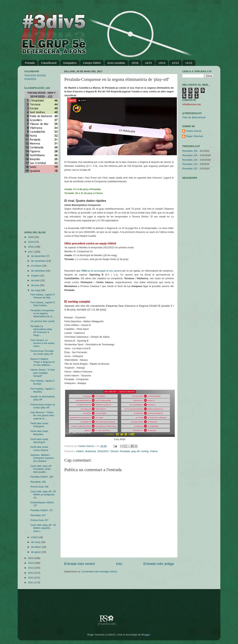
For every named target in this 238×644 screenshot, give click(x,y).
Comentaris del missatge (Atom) (99, 572)
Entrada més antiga (159, 564)
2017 (31, 252)
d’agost (35, 276)
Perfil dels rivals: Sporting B (40, 441)
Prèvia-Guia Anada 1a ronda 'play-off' (43, 406)
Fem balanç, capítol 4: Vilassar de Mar (43, 296)
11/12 (189, 63)
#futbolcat (90, 451)
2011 (31, 582)
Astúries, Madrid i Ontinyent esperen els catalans (42, 458)
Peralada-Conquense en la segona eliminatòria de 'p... (42, 313)
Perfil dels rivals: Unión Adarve (40, 448)
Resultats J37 (38, 515)
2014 (31, 568)
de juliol (36, 280)
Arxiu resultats (116, 63)
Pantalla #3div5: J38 (42, 477)
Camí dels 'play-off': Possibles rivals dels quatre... (41, 469)
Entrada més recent (79, 564)
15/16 (135, 63)
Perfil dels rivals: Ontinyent (40, 425)
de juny (35, 285)
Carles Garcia (86, 446)
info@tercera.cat (191, 104)
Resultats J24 (190, 160)
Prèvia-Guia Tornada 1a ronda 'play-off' (42, 352)
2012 (31, 578)
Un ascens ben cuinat (43, 321)
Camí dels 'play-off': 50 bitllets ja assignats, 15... (43, 494)
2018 (31, 247)
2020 (31, 237)
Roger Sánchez (195, 136)
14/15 (148, 63)
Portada (30, 63)
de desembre (39, 256)
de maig (36, 290)
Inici (119, 564)
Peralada (125, 451)
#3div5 (80, 451)
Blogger (146, 635)
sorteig (145, 451)
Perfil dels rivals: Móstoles (40, 433)
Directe (115, 451)
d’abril (35, 537)
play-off (135, 451)
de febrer (36, 547)
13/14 (162, 63)
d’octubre (37, 266)
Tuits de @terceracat (194, 117)
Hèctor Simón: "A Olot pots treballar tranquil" (43, 373)
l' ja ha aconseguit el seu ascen (101, 271)
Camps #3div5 (92, 63)
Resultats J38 (38, 482)
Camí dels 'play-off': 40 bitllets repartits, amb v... (43, 528)
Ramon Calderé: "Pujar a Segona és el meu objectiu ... (43, 362)
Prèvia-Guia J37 (40, 520)
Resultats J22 (190, 169)
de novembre (39, 261)
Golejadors (70, 63)
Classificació (49, 63)
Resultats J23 (190, 164)
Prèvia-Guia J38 (40, 487)
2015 (31, 563)
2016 (31, 558)
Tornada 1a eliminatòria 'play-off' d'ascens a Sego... (42, 331)
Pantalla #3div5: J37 (42, 510)
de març (36, 542)
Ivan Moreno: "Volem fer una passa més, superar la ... (43, 415)
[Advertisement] (35, 202)
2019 (31, 242)
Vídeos (154, 451)
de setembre (38, 271)
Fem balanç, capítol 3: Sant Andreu (43, 304)
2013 (31, 573)
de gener (36, 552)
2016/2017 (103, 451)
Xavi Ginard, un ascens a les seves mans (42, 343)
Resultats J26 (190, 151)
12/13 (175, 63)
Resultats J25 (190, 155)
